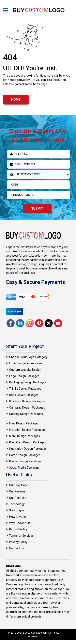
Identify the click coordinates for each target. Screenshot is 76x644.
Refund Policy (18, 529)
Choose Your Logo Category (28, 357)
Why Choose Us (20, 523)
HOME (16, 99)
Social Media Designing (24, 468)
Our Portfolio (18, 498)
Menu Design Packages (25, 436)
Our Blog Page (19, 485)
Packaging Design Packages (28, 382)
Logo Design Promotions (26, 363)
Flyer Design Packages (24, 423)
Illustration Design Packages (28, 449)
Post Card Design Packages (28, 442)
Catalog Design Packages (26, 414)
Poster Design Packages (25, 461)
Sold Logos (17, 510)
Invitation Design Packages (27, 430)
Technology (17, 504)
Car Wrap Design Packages (27, 408)
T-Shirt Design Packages (25, 389)
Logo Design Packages (24, 376)
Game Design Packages (25, 455)
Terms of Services (21, 536)
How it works (18, 517)
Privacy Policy (18, 542)
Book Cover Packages (24, 395)
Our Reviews (17, 491)
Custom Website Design (25, 370)
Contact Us (17, 548)
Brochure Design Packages (27, 401)
